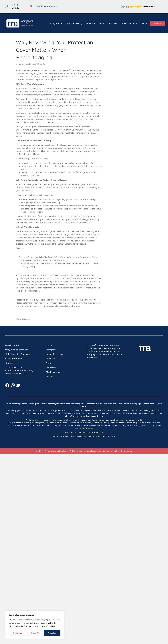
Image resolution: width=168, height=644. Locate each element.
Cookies (9, 363)
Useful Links (51, 367)
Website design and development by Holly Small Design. (109, 451)
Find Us (144, 23)
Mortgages (55, 23)
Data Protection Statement (18, 354)
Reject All (35, 633)
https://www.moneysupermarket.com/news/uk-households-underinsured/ (55, 263)
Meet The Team (129, 23)
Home (49, 345)
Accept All (52, 633)
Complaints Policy (14, 358)
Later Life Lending (74, 23)
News (101, 23)
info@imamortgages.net (16, 350)
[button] (62, 23)
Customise (18, 633)
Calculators (113, 23)
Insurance (90, 23)
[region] (35, 625)
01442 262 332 (12, 345)
